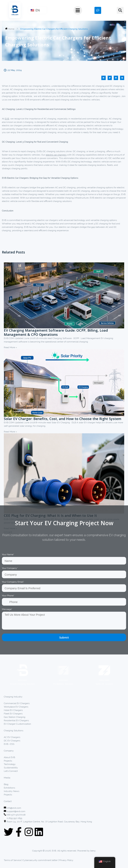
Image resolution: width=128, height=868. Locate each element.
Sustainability (11, 768)
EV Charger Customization (17, 724)
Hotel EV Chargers (13, 710)
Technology (10, 764)
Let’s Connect (11, 771)
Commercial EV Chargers (17, 703)
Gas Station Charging (15, 717)
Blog (6, 784)
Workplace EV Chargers (16, 707)
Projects (8, 761)
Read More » (10, 347)
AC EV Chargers (12, 737)
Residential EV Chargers (16, 720)
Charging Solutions (14, 731)
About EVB (9, 757)
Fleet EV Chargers (13, 714)
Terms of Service (13, 860)
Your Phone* (8, 596)
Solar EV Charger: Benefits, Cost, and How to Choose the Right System (63, 419)
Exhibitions (9, 788)
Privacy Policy (66, 860)
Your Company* (10, 568)
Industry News (12, 791)
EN (35, 10)
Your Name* (8, 554)
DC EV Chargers (12, 741)
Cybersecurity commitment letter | (41, 860)
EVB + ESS (9, 744)
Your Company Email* (13, 582)
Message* (7, 609)
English (105, 861)
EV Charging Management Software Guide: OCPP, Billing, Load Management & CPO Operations (56, 332)
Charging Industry (13, 697)
